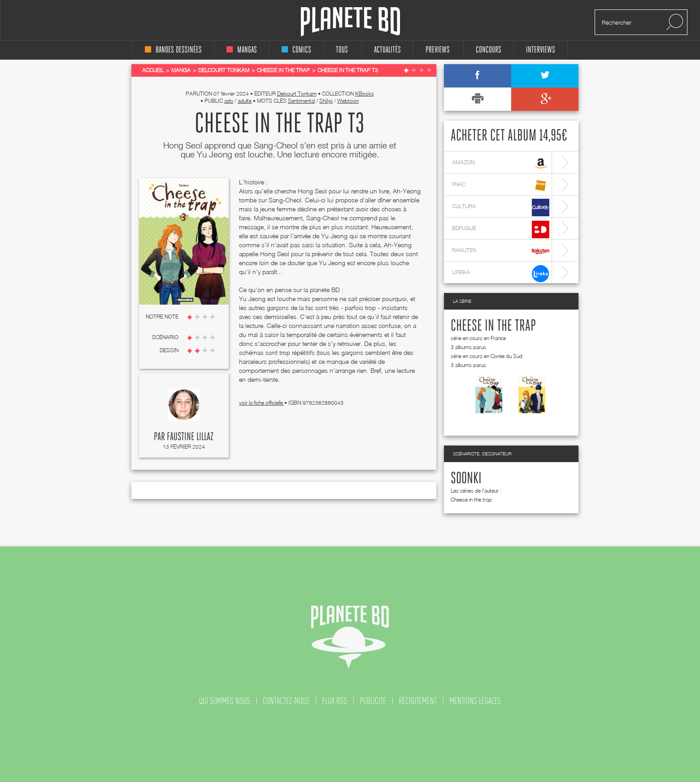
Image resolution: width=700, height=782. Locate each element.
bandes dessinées (173, 50)
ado (229, 101)
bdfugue (501, 229)
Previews (438, 50)
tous (342, 50)
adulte (245, 101)
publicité (373, 701)
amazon (501, 164)
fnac (501, 186)
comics (296, 50)
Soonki (466, 479)
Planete (350, 22)
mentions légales (475, 701)
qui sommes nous (225, 701)
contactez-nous (286, 701)
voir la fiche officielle (262, 403)
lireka (501, 273)
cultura (501, 208)
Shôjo (326, 101)
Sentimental (301, 101)
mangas (242, 50)
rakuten (501, 251)
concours (489, 50)
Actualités (387, 50)
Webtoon (348, 101)
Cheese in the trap (493, 326)
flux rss (335, 701)
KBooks (365, 94)
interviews (541, 50)
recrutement (418, 701)
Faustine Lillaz (190, 437)
